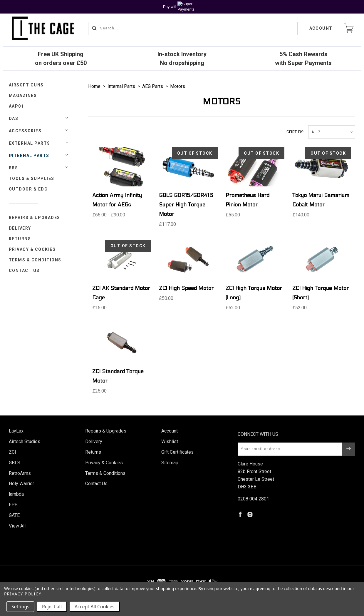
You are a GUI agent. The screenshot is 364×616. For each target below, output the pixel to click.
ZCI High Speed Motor (186, 288)
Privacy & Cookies (32, 249)
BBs (14, 168)
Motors (178, 86)
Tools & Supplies (32, 178)
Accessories (25, 131)
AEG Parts (153, 86)
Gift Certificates (177, 452)
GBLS (15, 463)
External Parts (30, 143)
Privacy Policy (23, 594)
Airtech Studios (25, 441)
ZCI (12, 452)
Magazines (23, 96)
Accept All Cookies (95, 607)
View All (17, 526)
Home (94, 86)
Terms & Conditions (35, 260)
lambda (16, 494)
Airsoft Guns (26, 85)
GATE (14, 515)
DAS (14, 118)
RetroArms (20, 473)
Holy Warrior (21, 484)
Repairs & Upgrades (35, 218)
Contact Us (24, 271)
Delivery (20, 228)
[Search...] (193, 28)
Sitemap (170, 463)
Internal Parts (29, 156)
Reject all (52, 607)
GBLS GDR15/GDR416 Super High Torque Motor (186, 205)
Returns (20, 239)
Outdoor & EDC (28, 189)
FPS (13, 505)
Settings (20, 607)
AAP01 (16, 106)
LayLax (16, 431)
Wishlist (170, 441)
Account (321, 28)
